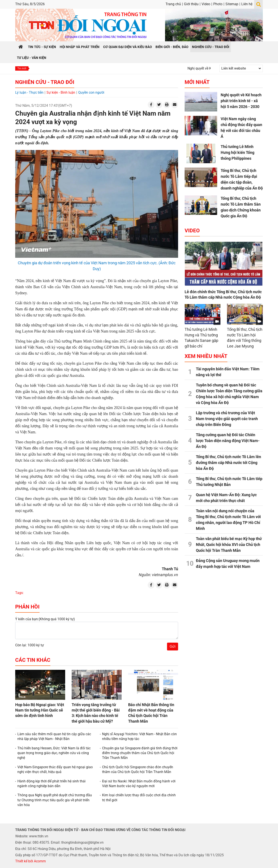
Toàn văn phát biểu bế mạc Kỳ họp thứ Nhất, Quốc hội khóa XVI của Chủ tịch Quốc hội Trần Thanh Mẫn (229, 545)
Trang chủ (173, 4)
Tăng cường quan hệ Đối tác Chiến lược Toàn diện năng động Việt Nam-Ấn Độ (228, 441)
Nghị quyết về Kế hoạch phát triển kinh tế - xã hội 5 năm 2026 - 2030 (241, 101)
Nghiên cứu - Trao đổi (45, 82)
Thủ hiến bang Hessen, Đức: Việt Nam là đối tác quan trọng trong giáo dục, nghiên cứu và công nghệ (54, 753)
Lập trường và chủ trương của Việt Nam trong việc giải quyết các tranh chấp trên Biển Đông (227, 419)
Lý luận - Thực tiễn (29, 92)
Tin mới (22, 68)
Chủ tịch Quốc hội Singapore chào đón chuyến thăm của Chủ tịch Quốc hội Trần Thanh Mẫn (138, 769)
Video (206, 4)
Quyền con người (91, 92)
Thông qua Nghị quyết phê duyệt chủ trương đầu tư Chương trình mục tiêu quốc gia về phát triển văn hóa (55, 800)
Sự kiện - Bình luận (61, 92)
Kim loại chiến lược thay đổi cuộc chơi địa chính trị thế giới (139, 797)
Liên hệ (247, 4)
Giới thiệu (191, 4)
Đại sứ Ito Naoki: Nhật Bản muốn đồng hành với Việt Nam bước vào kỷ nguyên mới (139, 784)
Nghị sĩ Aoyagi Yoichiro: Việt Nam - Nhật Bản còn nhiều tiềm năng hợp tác (139, 736)
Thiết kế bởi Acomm (31, 861)
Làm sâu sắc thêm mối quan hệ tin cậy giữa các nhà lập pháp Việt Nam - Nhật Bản (54, 736)
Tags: (19, 593)
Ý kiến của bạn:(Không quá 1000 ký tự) (45, 619)
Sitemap (232, 4)
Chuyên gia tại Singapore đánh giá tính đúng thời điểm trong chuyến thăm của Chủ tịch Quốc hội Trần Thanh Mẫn (140, 753)
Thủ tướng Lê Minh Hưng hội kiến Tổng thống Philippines (237, 152)
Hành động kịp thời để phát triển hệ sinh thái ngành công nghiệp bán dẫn (51, 784)
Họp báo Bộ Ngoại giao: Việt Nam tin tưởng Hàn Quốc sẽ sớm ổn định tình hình (40, 710)
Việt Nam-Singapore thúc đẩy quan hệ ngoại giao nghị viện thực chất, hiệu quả (55, 769)
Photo (218, 4)
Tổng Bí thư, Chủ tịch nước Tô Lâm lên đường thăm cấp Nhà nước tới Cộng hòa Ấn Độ (228, 463)
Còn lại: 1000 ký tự (30, 645)
